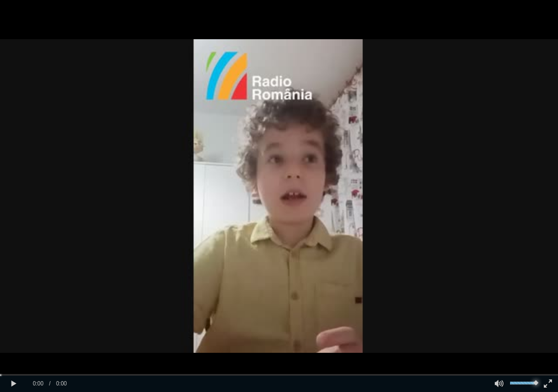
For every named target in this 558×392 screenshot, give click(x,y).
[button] (14, 384)
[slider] (279, 375)
